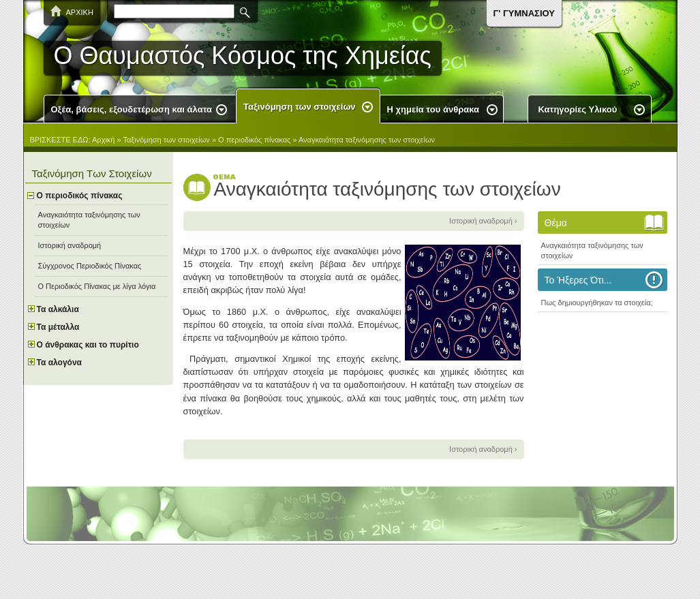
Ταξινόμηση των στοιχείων (300, 107)
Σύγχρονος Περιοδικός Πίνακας (90, 266)
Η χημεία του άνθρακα (433, 109)
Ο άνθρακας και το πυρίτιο (88, 345)
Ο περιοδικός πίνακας (254, 140)
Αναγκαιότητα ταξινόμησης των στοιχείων (367, 140)
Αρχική (103, 140)
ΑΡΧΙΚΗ (80, 12)
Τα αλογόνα (59, 363)
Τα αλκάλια (58, 309)
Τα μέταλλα (58, 327)
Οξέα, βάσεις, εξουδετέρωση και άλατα (132, 109)
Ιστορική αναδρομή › (483, 221)
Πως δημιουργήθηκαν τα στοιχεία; (597, 303)
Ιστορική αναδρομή (70, 245)
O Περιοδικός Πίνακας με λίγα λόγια (97, 286)
